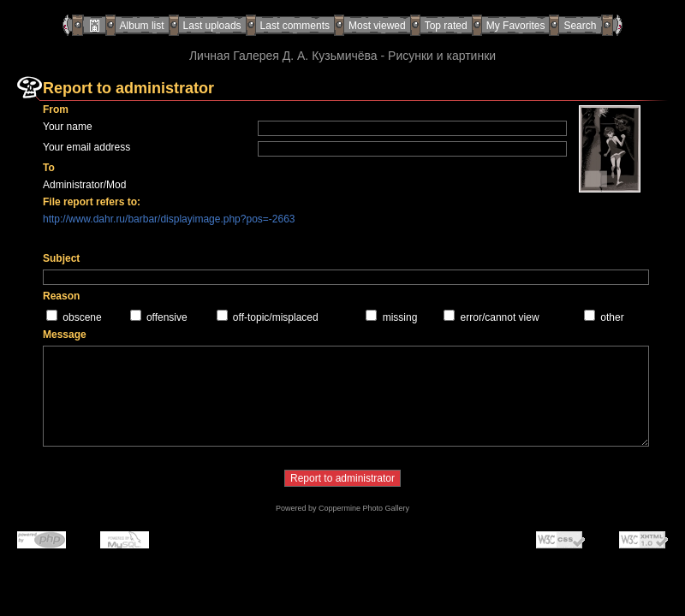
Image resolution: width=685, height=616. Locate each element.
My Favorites (516, 26)
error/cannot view (500, 317)
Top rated (446, 26)
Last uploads (212, 26)
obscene (82, 317)
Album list (142, 26)
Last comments (295, 26)
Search (580, 26)
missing (400, 317)
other (612, 317)
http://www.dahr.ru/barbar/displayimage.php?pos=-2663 (169, 219)
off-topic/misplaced (276, 317)
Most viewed (377, 26)
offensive (167, 317)
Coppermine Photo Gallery (364, 508)
